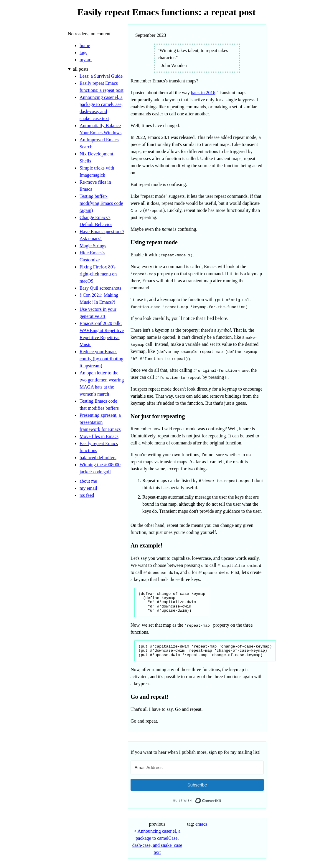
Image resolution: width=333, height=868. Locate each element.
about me (88, 481)
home (85, 45)
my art (86, 60)
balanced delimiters (98, 458)
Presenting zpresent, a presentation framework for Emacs (100, 422)
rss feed (87, 495)
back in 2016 (203, 93)
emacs (201, 824)
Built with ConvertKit (221, 799)
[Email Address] (197, 767)
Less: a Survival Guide (101, 76)
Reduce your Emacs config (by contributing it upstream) (101, 359)
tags (83, 53)
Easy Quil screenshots (100, 288)
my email (88, 488)
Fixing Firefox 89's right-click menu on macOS (98, 274)
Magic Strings (93, 246)
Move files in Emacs (99, 436)
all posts (81, 69)
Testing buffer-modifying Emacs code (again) (101, 203)
